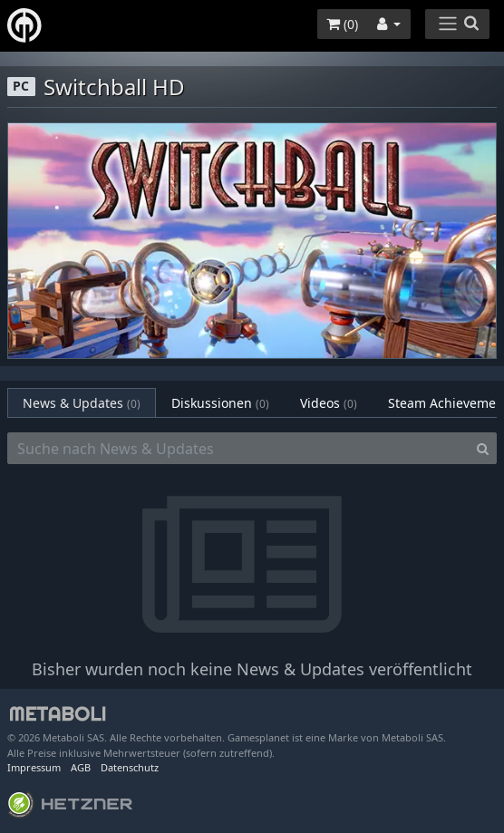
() (342, 24)
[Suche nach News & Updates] (238, 449)
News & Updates (82, 403)
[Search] (483, 449)
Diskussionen (220, 403)
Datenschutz (130, 767)
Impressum (34, 767)
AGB (81, 767)
